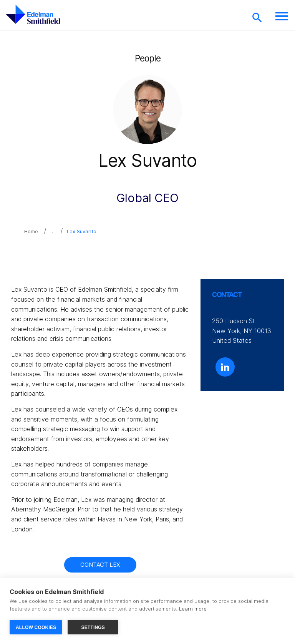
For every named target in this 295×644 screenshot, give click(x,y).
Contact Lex (100, 565)
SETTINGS (93, 627)
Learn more (193, 609)
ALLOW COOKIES (36, 627)
